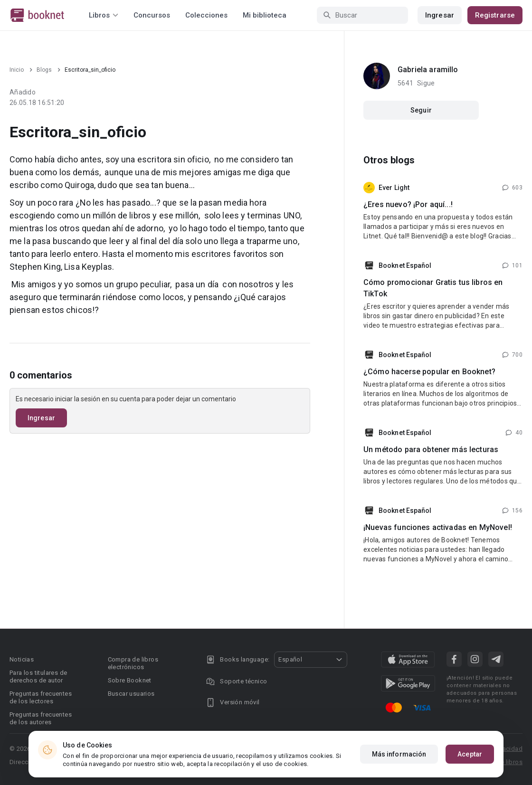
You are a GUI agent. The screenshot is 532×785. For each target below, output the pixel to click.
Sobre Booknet (130, 680)
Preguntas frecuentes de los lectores (41, 697)
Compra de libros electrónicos (133, 663)
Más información (399, 754)
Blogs (44, 70)
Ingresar (440, 15)
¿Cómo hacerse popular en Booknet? (429, 372)
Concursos (152, 15)
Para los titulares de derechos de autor (38, 676)
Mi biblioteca (265, 15)
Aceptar (470, 754)
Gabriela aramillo (428, 70)
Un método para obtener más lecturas (431, 449)
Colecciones (206, 15)
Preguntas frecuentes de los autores (41, 718)
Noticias (22, 659)
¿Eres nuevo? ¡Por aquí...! (408, 204)
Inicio (17, 70)
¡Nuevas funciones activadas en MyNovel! (438, 527)
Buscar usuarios (131, 694)
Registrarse (495, 15)
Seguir (421, 110)
